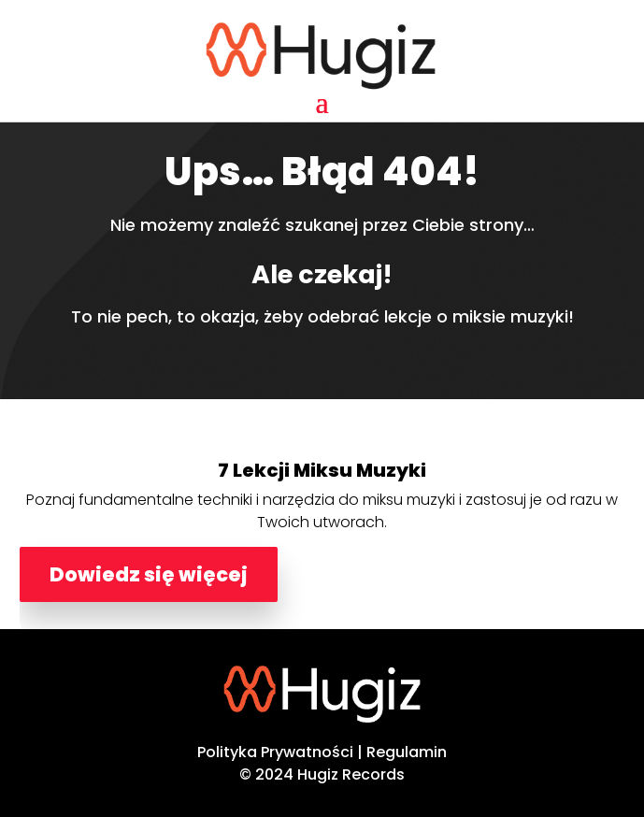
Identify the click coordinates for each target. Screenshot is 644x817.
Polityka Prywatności (275, 752)
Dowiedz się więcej (149, 574)
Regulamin (407, 752)
